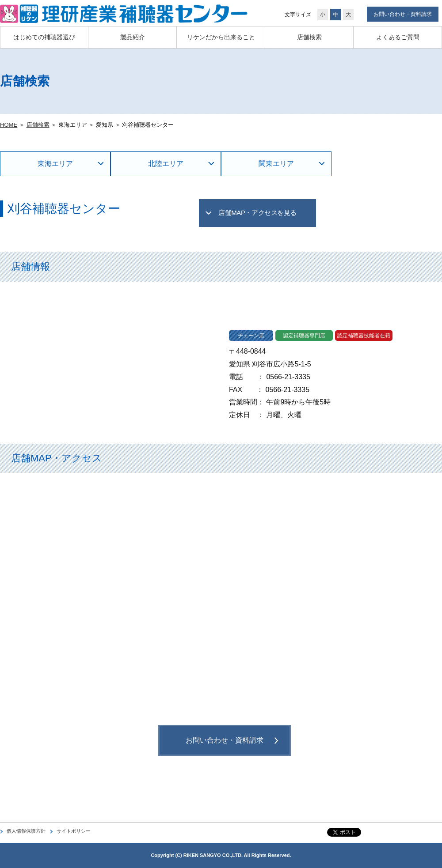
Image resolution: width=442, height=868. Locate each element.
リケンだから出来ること (221, 37)
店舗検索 (309, 37)
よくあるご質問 (398, 37)
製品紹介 (133, 37)
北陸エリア (166, 164)
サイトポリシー (74, 831)
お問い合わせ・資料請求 (403, 14)
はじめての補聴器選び (44, 37)
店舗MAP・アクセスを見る (257, 213)
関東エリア (276, 164)
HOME (9, 125)
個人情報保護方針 (26, 831)
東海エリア (55, 164)
